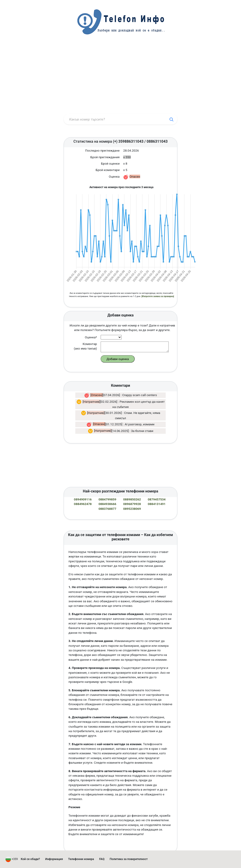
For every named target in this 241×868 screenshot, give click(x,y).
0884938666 (107, 490)
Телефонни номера (81, 859)
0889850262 (132, 485)
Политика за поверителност (129, 859)
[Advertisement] (120, 78)
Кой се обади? (30, 859)
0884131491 (157, 490)
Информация (54, 859)
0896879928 (132, 490)
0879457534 (157, 485)
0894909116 (83, 485)
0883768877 (107, 495)
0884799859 (107, 485)
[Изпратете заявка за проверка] (158, 282)
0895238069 (132, 495)
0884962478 (83, 490)
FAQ (102, 859)
